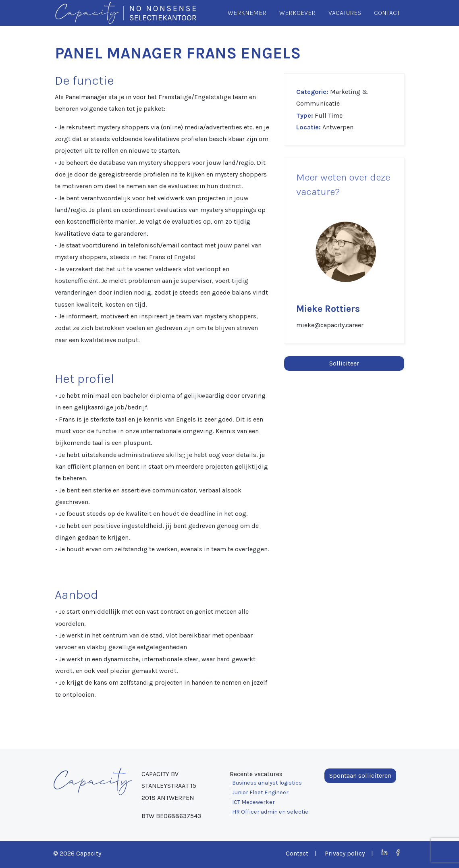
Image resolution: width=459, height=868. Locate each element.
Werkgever (297, 13)
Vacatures (345, 13)
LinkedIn (385, 852)
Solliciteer (344, 363)
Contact (387, 13)
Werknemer (247, 13)
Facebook (398, 852)
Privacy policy (345, 853)
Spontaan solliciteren (360, 776)
